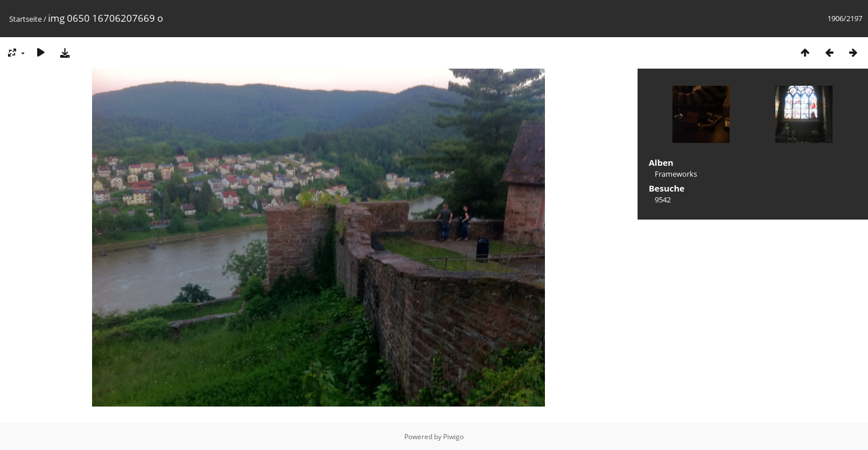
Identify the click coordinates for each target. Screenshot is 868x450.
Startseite (25, 19)
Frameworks (676, 174)
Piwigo (453, 437)
